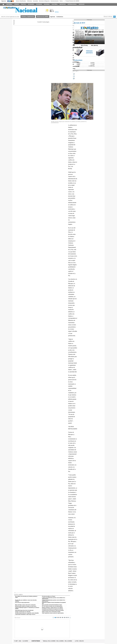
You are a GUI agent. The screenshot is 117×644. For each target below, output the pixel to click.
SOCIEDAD (39, 4)
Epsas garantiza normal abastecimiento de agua (52, 605)
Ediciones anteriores (89, 52)
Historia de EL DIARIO (43, 17)
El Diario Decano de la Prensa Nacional (22, 10)
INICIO (3, 4)
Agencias (53, 17)
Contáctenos (60, 17)
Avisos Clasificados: (21, 1)
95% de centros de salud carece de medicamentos (52, 606)
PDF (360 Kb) (94, 45)
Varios (61, 1)
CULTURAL (55, 4)
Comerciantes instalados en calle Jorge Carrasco (25, 614)
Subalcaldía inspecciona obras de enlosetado (24, 610)
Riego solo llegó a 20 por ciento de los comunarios (25, 605)
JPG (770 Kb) (84, 45)
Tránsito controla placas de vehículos (23, 612)
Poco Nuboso (47, 11)
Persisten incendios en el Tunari (49, 596)
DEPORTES (63, 4)
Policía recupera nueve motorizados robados (51, 612)
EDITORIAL (9, 4)
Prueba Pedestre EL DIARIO (72, 1)
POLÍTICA (23, 4)
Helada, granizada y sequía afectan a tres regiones (52, 608)
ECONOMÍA (31, 4)
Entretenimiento (55, 1)
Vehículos (30, 1)
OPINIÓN (17, 4)
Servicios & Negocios (44, 1)
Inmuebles (36, 1)
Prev (53, 618)
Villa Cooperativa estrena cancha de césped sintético (53, 613)
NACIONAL (47, 4)
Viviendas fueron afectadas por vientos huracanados (53, 610)
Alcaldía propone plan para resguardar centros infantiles (27, 613)
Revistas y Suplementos (28, 17)
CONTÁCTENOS (36, 641)
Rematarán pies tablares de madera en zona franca (26, 606)
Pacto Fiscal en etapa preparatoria (22, 602)
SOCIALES (82, 4)
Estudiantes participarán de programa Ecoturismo (53, 609)
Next (70, 618)
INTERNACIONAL (72, 4)
